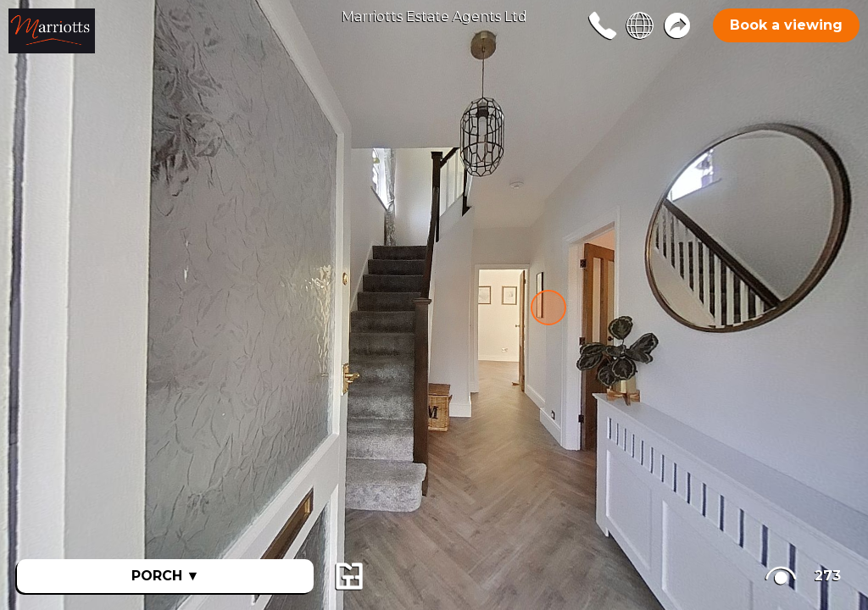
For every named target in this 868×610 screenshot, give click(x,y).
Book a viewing (786, 25)
